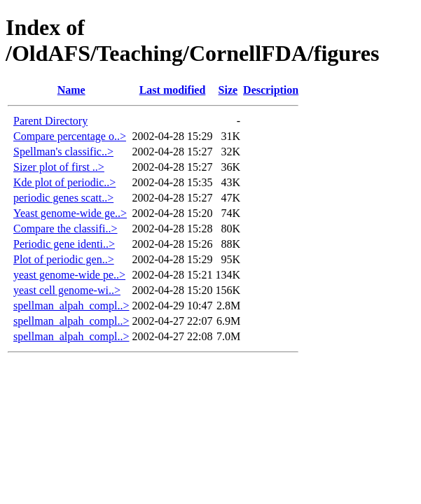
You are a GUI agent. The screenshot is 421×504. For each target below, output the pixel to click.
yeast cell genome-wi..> (67, 290)
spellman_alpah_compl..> (71, 306)
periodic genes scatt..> (63, 198)
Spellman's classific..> (63, 152)
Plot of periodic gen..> (64, 259)
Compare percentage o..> (70, 136)
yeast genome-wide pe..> (69, 275)
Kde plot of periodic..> (64, 182)
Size (228, 90)
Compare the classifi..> (65, 229)
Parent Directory (50, 121)
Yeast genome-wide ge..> (70, 213)
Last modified (173, 90)
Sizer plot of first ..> (59, 167)
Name (71, 90)
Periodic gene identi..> (64, 244)
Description (271, 90)
